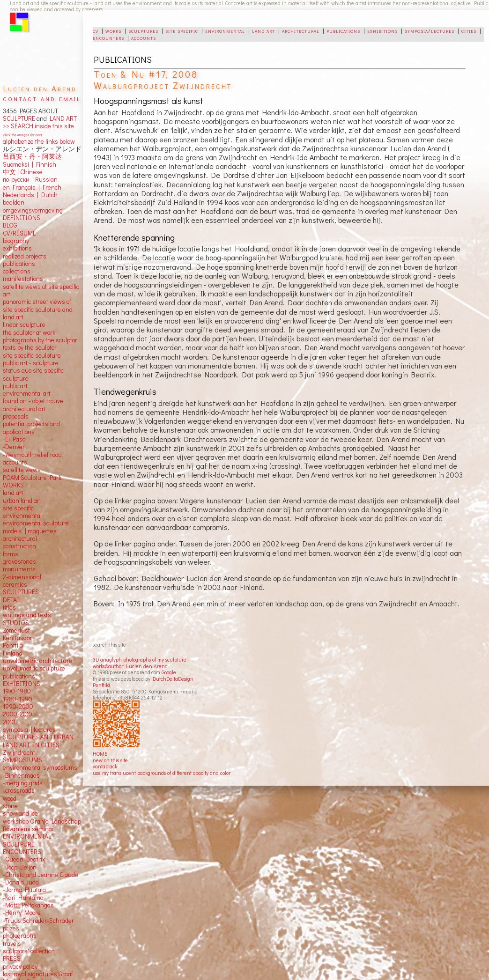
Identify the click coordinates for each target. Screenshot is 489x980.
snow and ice (20, 813)
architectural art (24, 409)
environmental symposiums (40, 767)
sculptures (143, 30)
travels (12, 943)
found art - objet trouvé (33, 401)
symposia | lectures (29, 729)
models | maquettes (30, 531)
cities (469, 30)
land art (263, 30)
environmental (225, 30)
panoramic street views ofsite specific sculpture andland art (38, 309)
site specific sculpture (32, 355)
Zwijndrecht (19, 752)
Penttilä (101, 685)
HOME (100, 754)
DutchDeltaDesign (173, 679)
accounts (144, 37)
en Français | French (32, 187)
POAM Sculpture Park (32, 478)
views (33, 470)
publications (343, 30)
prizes (11, 928)
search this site (109, 645)
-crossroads (19, 790)
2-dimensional (22, 577)
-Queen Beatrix (24, 859)
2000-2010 (18, 714)
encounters (108, 37)
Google (169, 672)
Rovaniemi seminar (29, 829)
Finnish (45, 164)
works (113, 30)
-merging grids (23, 783)
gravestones (19, 561)
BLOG (10, 225)
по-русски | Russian (30, 179)
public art (15, 386)
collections (17, 271)
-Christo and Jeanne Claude (41, 875)
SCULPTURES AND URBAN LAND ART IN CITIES (38, 741)
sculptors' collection (29, 951)
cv (96, 30)
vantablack (105, 766)
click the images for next (22, 135)
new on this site (110, 760)
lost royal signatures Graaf (38, 974)
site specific (182, 30)
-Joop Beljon (20, 867)
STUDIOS (16, 623)
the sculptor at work (29, 332)
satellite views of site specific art (41, 290)
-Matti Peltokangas (28, 905)
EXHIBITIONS (22, 684)
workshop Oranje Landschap (42, 821)
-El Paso (14, 439)
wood (10, 798)
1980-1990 (18, 699)
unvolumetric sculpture (34, 668)
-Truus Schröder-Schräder (38, 921)
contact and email (42, 98)
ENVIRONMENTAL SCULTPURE (27, 840)
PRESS (12, 958)
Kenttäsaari (18, 638)
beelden (14, 202)
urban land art (22, 501)
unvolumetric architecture (37, 661)
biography (16, 241)
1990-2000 (18, 707)
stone (10, 806)
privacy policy (20, 966)
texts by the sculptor (30, 347)
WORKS (13, 485)
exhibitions (382, 30)
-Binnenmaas (21, 775)
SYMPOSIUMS (22, 760)
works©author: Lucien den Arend (130, 666)
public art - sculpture (31, 363)
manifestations (23, 279)
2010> (11, 722)
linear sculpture (24, 324)
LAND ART (62, 118)
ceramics (15, 584)
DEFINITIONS (22, 218)
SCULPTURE (19, 118)
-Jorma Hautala (24, 890)
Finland (13, 653)
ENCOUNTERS (22, 852)
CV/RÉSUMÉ (19, 233)
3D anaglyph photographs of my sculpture (140, 659)
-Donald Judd (21, 882)
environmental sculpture (36, 523)
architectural (301, 30)
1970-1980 (17, 691)
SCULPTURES (21, 592)
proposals (16, 416)
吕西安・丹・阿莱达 (32, 156)
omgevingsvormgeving (33, 210)
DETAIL (12, 600)
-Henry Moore (22, 913)
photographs (20, 936)
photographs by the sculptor (40, 340)
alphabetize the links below (39, 141)
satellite (13, 470)
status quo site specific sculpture (33, 374)
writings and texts (27, 615)
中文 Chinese (23, 172)
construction (19, 546)
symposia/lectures (430, 30)
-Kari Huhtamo (23, 898)
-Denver (14, 447)
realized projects (25, 256)
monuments (19, 569)
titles (9, 607)
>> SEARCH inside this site (38, 126)
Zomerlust (16, 630)
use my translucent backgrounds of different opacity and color (162, 773)
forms (11, 554)
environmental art (27, 393)
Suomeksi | (18, 164)
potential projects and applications (31, 427)
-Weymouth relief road (32, 455)
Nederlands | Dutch (30, 195)
